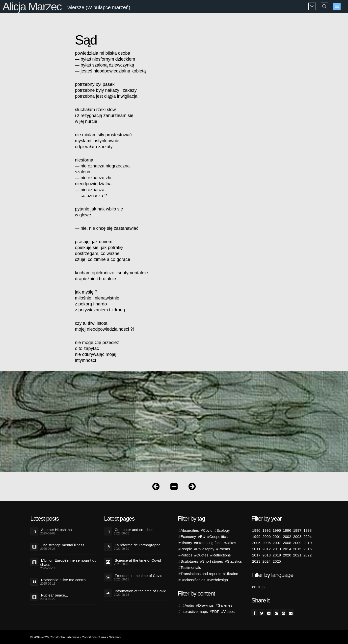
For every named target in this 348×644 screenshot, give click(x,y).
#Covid (207, 530)
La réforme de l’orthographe (138, 545)
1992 (266, 530)
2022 (308, 555)
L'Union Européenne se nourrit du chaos (68, 562)
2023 (256, 561)
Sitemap (115, 637)
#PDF (214, 611)
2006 (266, 543)
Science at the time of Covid (138, 560)
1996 (287, 530)
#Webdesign (218, 580)
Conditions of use (94, 637)
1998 (308, 530)
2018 (266, 555)
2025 (277, 561)
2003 (297, 537)
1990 (256, 530)
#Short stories (212, 561)
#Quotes (201, 555)
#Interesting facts (208, 543)
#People (185, 549)
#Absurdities (189, 530)
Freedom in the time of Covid (139, 576)
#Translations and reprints (200, 574)
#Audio (188, 605)
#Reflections (221, 555)
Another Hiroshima (56, 530)
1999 (256, 537)
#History (185, 543)
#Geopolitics (218, 537)
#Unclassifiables (192, 580)
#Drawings (205, 605)
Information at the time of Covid (140, 591)
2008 (287, 543)
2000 (266, 537)
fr (259, 587)
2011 (256, 549)
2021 (297, 555)
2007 (277, 543)
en (254, 587)
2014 (287, 549)
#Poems (223, 549)
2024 (266, 561)
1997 (297, 530)
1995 (277, 530)
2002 (287, 537)
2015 (297, 549)
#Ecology (222, 530)
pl (264, 587)
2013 (277, 549)
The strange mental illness (63, 545)
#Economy (187, 537)
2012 (266, 549)
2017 (256, 555)
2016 (308, 549)
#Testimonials (190, 567)
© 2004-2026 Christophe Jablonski (55, 637)
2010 (308, 543)
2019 (277, 555)
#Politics (186, 555)
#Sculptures (188, 561)
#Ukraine (231, 574)
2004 (308, 537)
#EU (201, 537)
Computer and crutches (134, 530)
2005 (256, 543)
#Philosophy (204, 549)
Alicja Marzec (32, 7)
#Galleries (224, 605)
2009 (297, 543)
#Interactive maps (193, 611)
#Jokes (230, 543)
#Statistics (233, 561)
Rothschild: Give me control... (65, 580)
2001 (277, 537)
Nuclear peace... (55, 595)
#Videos (228, 611)
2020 (287, 555)
